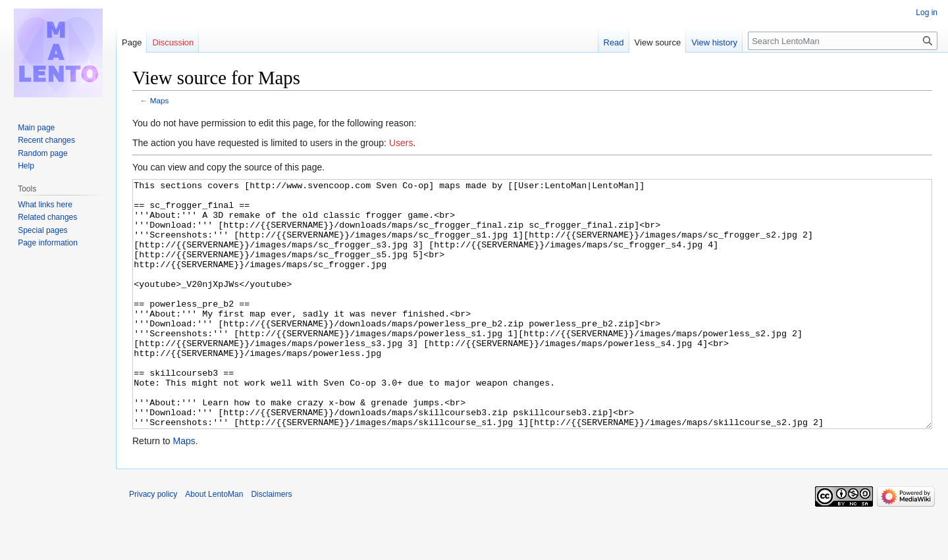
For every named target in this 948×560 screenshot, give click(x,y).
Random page (42, 153)
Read (614, 42)
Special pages (42, 230)
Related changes (47, 217)
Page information (48, 243)
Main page (36, 128)
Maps (160, 100)
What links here (45, 205)
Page (132, 42)
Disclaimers (271, 544)
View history (714, 42)
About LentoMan (214, 544)
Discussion (173, 42)
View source (658, 42)
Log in (927, 13)
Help (26, 166)
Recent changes (46, 140)
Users (401, 143)
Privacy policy (153, 544)
